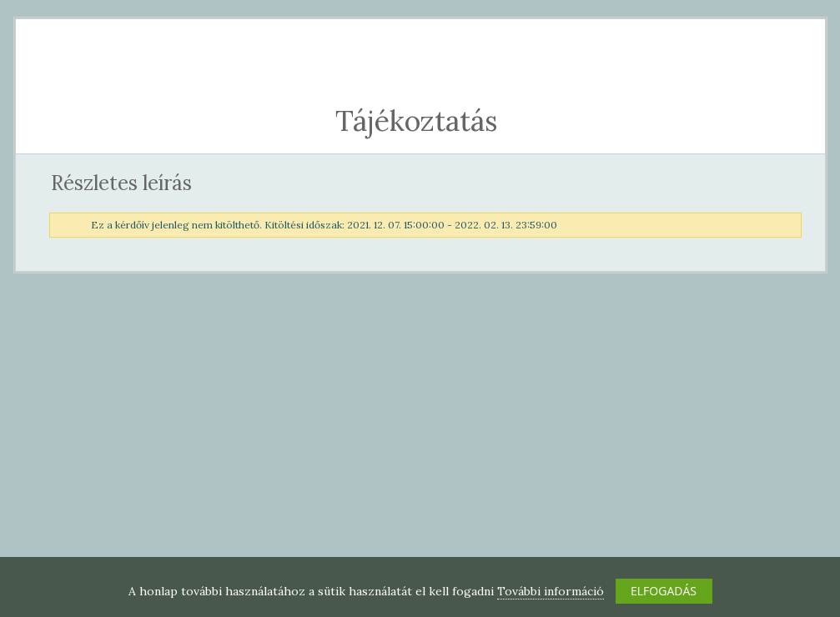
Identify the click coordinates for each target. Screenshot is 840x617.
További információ (551, 591)
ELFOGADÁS (664, 591)
